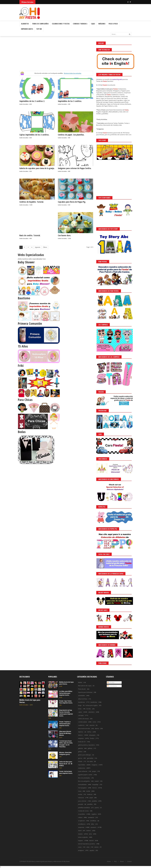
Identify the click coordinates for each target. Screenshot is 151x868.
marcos (94, 788)
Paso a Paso (113, 24)
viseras (96, 847)
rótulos (80, 817)
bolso (80, 709)
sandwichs (91, 817)
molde (88, 791)
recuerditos (82, 814)
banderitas (94, 702)
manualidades (82, 785)
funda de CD (82, 742)
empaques (92, 735)
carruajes (81, 715)
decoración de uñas (84, 729)
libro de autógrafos (84, 781)
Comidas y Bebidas (80, 24)
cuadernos (81, 725)
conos (94, 722)
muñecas (90, 794)
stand (80, 831)
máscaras (81, 798)
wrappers (81, 850)
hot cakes (90, 761)
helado (80, 761)
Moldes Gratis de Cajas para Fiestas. (30, 701)
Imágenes (102, 24)
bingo (80, 705)
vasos (80, 847)
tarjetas (80, 834)
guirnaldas (90, 758)
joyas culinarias (83, 771)
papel (91, 798)
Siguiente (38, 247)
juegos (94, 771)
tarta (90, 834)
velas (88, 847)
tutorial (91, 841)
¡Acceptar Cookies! (119, 861)
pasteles (94, 801)
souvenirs (93, 827)
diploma (81, 732)
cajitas (80, 712)
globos (80, 752)
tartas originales (83, 837)
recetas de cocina (83, 811)
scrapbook (81, 821)
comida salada (83, 722)
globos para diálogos (85, 755)
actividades (82, 696)
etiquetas (81, 738)
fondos (92, 738)
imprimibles (82, 765)
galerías (80, 748)
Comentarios (112, 686)
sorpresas (81, 827)
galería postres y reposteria (86, 745)
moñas (80, 794)
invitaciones (82, 768)
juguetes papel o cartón (85, 775)
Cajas (93, 24)
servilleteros (82, 824)
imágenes (94, 765)
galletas (90, 748)
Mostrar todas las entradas (73, 73)
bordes (89, 709)
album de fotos (83, 699)
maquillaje (95, 785)
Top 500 (39, 29)
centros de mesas (83, 719)
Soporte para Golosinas (85, 692)
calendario (91, 712)
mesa (80, 791)
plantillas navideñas (84, 808)
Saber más (132, 861)
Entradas (111, 683)
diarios (97, 729)
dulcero (80, 735)
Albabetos (25, 24)
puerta (97, 808)
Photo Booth (82, 689)
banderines (82, 702)
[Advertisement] (56, 56)
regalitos (94, 814)
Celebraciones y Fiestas (61, 24)
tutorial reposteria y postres (87, 844)
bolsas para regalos (92, 705)
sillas (92, 824)
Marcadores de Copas (85, 686)
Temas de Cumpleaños (40, 24)
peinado (81, 804)
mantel (97, 781)
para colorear (82, 801)
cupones (92, 725)
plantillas (90, 804)
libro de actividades (84, 778)
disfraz (89, 732)
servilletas (93, 821)
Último (45, 247)
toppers (81, 841)
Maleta (80, 682)
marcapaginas (82, 788)
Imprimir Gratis (27, 29)
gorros (80, 758)
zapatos (92, 850)
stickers (89, 831)
